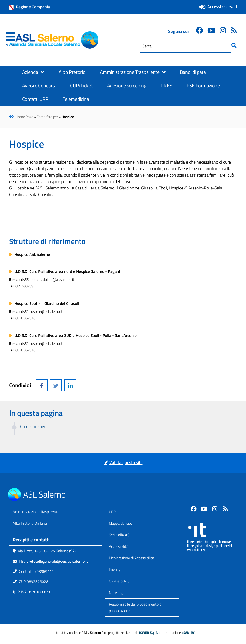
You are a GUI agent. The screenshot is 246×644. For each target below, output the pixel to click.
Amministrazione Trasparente (133, 72)
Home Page (25, 117)
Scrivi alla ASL (120, 535)
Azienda (33, 72)
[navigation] (10, 40)
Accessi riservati (222, 7)
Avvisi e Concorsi (39, 86)
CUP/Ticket (81, 86)
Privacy (115, 569)
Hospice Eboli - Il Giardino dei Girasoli (47, 303)
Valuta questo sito (126, 463)
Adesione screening (127, 86)
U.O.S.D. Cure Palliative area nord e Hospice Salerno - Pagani (67, 271)
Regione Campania (30, 7)
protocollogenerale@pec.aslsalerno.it (57, 561)
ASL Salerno (44, 494)
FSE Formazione (203, 86)
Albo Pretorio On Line (30, 523)
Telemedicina (76, 99)
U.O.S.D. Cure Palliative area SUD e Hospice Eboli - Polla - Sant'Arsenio (76, 335)
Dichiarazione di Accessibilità (131, 558)
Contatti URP (35, 99)
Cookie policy (119, 581)
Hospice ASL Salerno (32, 254)
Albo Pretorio (72, 72)
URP (112, 512)
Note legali (117, 593)
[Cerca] (186, 46)
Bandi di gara (193, 72)
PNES (166, 86)
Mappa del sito (120, 523)
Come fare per (47, 117)
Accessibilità (119, 546)
